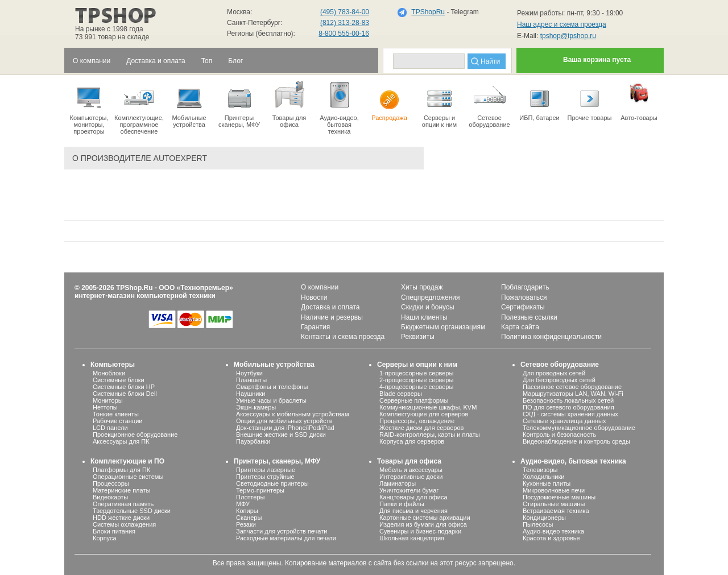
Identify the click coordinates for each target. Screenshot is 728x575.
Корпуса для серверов (412, 441)
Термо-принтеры (260, 490)
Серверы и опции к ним (417, 365)
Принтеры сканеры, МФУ (239, 104)
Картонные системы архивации (425, 518)
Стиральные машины (554, 504)
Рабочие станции (118, 421)
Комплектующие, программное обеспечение (139, 107)
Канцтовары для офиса (413, 497)
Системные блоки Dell (125, 394)
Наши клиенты (424, 317)
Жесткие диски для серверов (421, 428)
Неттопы (105, 407)
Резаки (246, 524)
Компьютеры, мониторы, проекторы (89, 107)
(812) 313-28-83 (345, 23)
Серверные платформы (414, 400)
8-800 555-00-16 (344, 34)
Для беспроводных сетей (559, 380)
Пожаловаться (524, 297)
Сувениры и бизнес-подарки (420, 531)
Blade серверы (401, 394)
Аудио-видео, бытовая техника (573, 461)
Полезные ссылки (529, 317)
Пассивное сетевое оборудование (572, 387)
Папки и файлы (402, 504)
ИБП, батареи (539, 100)
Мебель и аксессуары (411, 470)
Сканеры (249, 518)
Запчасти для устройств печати (282, 531)
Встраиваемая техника (556, 511)
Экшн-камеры (256, 407)
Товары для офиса (289, 104)
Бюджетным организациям (443, 327)
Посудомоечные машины (559, 497)
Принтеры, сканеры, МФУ (277, 461)
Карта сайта (520, 327)
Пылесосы (538, 524)
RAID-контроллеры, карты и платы (430, 435)
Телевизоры (540, 470)
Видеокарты (110, 497)
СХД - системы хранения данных (570, 414)
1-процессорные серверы (416, 373)
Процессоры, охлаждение (417, 421)
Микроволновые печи (554, 490)
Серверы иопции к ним (439, 104)
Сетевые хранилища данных (564, 421)
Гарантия (315, 327)
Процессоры (111, 483)
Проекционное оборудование (135, 435)
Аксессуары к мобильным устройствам (292, 414)
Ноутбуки (249, 373)
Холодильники (543, 477)
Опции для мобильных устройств (284, 421)
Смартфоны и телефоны (272, 387)
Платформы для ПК (121, 470)
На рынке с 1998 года (109, 29)
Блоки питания (114, 531)
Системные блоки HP (124, 387)
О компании (320, 287)
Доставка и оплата (330, 307)
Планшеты (251, 380)
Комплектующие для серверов (424, 414)
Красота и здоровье (551, 538)
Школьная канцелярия (412, 538)
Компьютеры (113, 365)
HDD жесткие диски (121, 518)
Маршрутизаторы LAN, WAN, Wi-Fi (573, 394)
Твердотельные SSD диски (132, 511)
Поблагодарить (525, 287)
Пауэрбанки (253, 441)
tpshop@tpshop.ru (568, 36)
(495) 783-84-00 (345, 12)
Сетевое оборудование (489, 104)
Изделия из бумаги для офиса (423, 524)
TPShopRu (428, 12)
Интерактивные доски (411, 477)
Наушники (251, 394)
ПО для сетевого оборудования (568, 407)
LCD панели (110, 428)
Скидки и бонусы (428, 307)
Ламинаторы (398, 483)
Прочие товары (590, 100)
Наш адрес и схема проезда (562, 24)
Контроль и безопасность (559, 435)
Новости (314, 297)
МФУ (243, 504)
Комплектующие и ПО (127, 461)
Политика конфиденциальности (551, 337)
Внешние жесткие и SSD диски (281, 435)
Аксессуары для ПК (121, 441)
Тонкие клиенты (116, 414)
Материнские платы (121, 490)
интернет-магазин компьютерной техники (145, 296)
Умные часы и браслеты (271, 400)
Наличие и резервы (332, 317)
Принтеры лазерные (266, 470)
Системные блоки (119, 380)
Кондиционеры (544, 518)
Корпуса (105, 538)
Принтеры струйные (265, 477)
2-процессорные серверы (416, 380)
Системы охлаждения (124, 524)
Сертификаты (523, 307)
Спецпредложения (431, 297)
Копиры (247, 511)
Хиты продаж (422, 287)
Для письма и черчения (413, 511)
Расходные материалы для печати (286, 538)
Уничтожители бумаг (409, 490)
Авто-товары (639, 100)
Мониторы (108, 400)
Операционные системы (128, 477)
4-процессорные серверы (416, 387)
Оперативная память (123, 504)
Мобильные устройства (189, 104)
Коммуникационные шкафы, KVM (428, 407)
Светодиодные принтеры (272, 483)
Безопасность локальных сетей (568, 400)
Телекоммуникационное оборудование (579, 428)
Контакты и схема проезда (343, 337)
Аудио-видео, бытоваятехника (339, 107)
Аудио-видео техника (553, 531)
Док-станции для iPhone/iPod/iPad (285, 428)
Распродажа (389, 100)
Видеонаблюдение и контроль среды (576, 441)
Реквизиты (418, 337)
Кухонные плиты (547, 483)
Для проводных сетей (554, 373)
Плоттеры (250, 497)
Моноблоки (109, 373)
